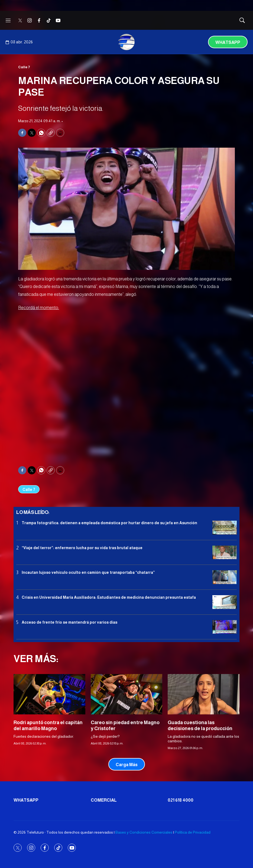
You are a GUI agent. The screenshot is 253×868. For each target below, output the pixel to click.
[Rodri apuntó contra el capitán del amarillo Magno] (49, 694)
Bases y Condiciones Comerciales (144, 832)
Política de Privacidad (193, 832)
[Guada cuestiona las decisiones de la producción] (204, 694)
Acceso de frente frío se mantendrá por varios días (69, 622)
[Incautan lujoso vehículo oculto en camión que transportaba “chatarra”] (225, 577)
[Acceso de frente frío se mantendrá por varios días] (225, 627)
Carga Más (127, 765)
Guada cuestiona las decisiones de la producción (200, 726)
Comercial (104, 800)
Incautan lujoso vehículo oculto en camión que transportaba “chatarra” (88, 572)
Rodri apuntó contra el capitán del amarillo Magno (48, 726)
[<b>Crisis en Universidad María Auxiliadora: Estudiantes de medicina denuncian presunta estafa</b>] (225, 602)
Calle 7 (24, 67)
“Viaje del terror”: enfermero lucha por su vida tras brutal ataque (82, 548)
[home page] (126, 42)
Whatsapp (228, 42)
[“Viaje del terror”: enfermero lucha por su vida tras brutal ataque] (225, 553)
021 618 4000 (181, 800)
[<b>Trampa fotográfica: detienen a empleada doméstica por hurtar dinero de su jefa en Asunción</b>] (225, 528)
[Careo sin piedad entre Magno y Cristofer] (127, 694)
